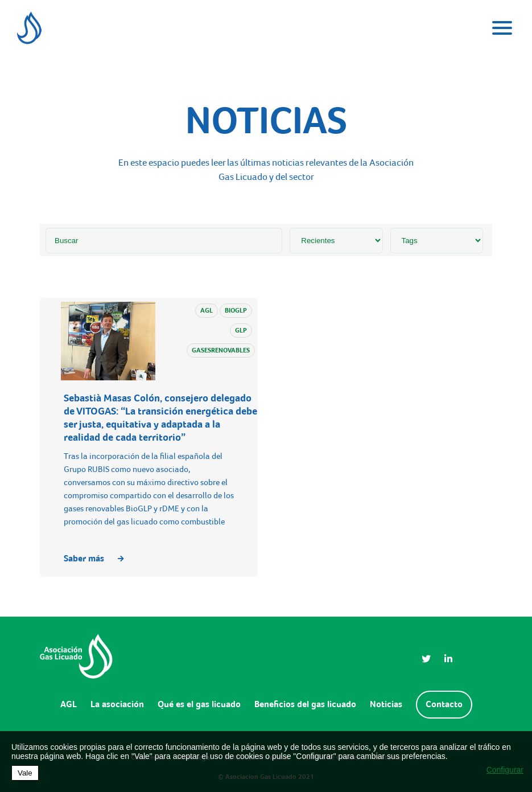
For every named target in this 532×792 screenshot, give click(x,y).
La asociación (117, 704)
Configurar (505, 770)
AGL (69, 704)
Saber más (94, 559)
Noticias (386, 704)
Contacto (444, 704)
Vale (25, 773)
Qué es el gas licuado (199, 704)
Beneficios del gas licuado (305, 704)
